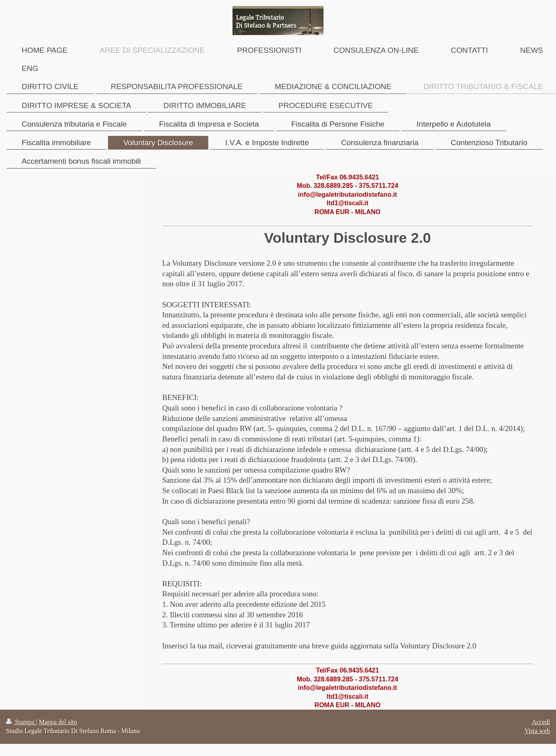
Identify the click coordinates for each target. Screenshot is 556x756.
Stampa (21, 722)
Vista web (537, 731)
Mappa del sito (58, 722)
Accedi (541, 722)
